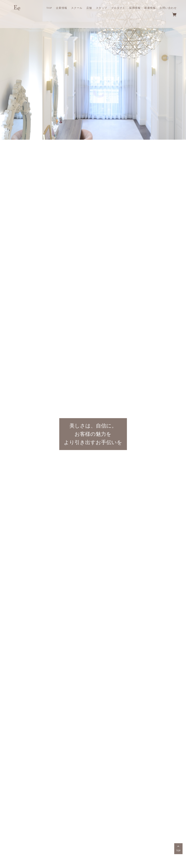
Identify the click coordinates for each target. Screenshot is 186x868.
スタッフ (102, 8)
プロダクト (118, 8)
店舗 (89, 8)
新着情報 (150, 8)
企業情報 (62, 8)
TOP (49, 8)
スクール (77, 8)
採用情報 (135, 8)
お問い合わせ (168, 8)
